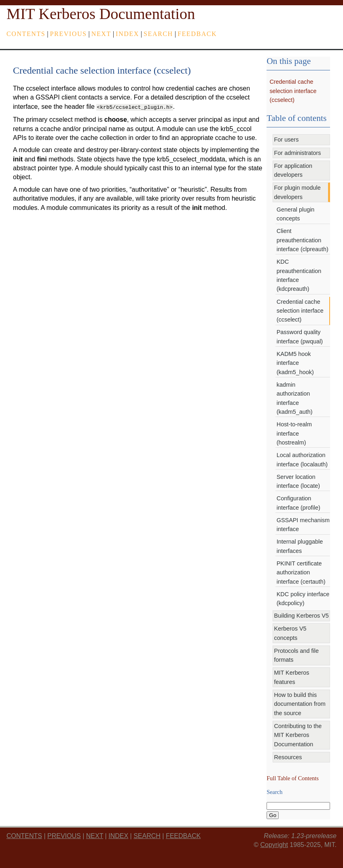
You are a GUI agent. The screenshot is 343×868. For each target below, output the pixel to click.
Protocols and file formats (296, 655)
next (101, 34)
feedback (197, 34)
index (127, 34)
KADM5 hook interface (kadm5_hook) (295, 363)
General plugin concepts (296, 214)
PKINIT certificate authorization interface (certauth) (301, 573)
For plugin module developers (297, 192)
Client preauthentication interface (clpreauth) (303, 240)
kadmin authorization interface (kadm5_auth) (295, 398)
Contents (26, 34)
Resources (288, 757)
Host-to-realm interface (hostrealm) (294, 433)
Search (158, 34)
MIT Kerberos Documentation (101, 14)
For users (287, 140)
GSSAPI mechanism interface (303, 525)
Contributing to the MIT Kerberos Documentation (298, 735)
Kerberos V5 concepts (290, 633)
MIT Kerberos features (292, 677)
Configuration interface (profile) (299, 503)
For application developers (293, 170)
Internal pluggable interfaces (300, 546)
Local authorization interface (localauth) (302, 459)
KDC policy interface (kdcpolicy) (303, 599)
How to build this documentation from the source (300, 704)
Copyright (274, 845)
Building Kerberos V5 (302, 616)
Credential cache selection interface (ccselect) (293, 91)
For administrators (298, 153)
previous (69, 34)
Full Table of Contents (293, 778)
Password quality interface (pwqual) (300, 337)
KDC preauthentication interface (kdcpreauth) (299, 275)
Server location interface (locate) (298, 481)
